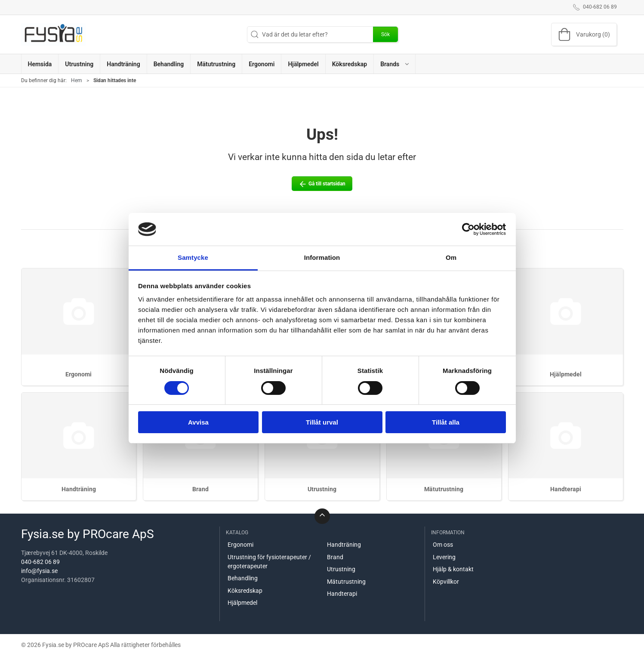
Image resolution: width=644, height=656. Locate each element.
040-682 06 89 (40, 562)
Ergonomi (79, 374)
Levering (444, 557)
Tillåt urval (322, 422)
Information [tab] (322, 257)
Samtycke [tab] (193, 257)
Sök (385, 34)
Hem (77, 80)
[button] (394, 64)
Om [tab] (451, 257)
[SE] (53, 34)
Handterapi (566, 489)
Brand (200, 489)
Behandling (243, 578)
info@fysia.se (39, 571)
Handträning (79, 489)
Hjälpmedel (566, 374)
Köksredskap (245, 591)
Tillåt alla (446, 422)
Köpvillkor (446, 582)
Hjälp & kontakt (453, 569)
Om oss (443, 545)
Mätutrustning (444, 489)
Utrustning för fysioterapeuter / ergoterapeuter (269, 562)
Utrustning (322, 489)
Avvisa (198, 422)
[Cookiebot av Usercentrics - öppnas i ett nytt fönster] (468, 229)
